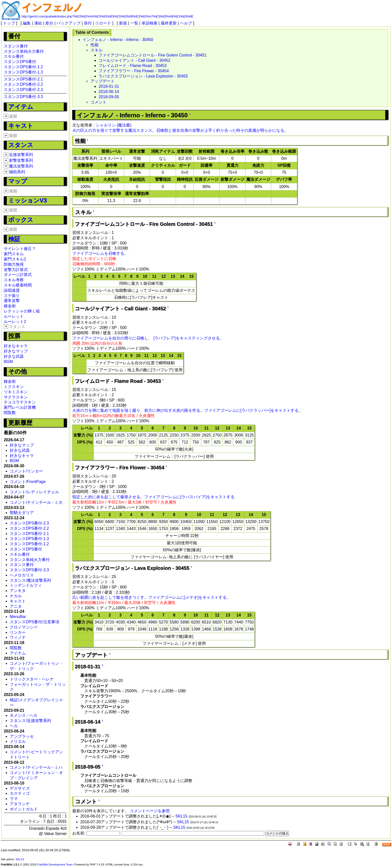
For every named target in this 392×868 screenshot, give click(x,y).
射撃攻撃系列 (21, 160)
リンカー (18, 632)
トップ (9, 23)
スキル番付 (14, 56)
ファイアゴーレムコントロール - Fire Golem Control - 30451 (152, 55)
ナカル (16, 596)
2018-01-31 (109, 86)
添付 (88, 23)
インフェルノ (52, 7)
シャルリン (106, 125)
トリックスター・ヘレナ (32, 679)
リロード (103, 23)
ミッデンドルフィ (26, 585)
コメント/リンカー (26, 471)
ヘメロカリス (22, 575)
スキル (96, 50)
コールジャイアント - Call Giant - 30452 (134, 60)
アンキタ (18, 591)
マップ (18, 181)
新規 (123, 23)
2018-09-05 (109, 97)
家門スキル (14, 254)
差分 (49, 23)
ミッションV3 (27, 200)
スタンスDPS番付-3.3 (23, 97)
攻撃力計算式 (16, 270)
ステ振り (12, 296)
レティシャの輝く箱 (22, 311)
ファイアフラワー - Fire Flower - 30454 (134, 71)
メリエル (18, 741)
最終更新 (169, 23)
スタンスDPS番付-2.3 (23, 90)
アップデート (102, 81)
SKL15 (181, 816)
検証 (14, 239)
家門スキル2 (15, 259)
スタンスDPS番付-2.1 (23, 79)
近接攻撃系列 (21, 155)
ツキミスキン (16, 392)
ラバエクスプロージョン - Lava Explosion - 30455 (143, 76)
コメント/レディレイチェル (34, 492)
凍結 (38, 23)
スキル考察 (14, 280)
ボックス (21, 220)
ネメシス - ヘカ (23, 715)
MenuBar (18, 617)
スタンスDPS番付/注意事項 (34, 622)
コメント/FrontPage (28, 482)
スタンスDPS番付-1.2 (23, 67)
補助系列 (17, 172)
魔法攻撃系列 (21, 166)
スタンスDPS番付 (20, 62)
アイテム (21, 107)
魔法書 (124, 125)
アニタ (16, 606)
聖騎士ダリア (22, 513)
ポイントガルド (24, 809)
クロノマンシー (24, 627)
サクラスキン (16, 397)
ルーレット (14, 316)
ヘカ (14, 726)
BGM (8, 362)
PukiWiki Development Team (55, 864)
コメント (98, 102)
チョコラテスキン (20, 402)
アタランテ (20, 804)
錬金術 (10, 306)
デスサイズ (20, 788)
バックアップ (68, 23)
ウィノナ (18, 637)
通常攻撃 (12, 301)
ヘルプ (186, 23)
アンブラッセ (22, 736)
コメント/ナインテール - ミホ (36, 502)
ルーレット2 (15, 322)
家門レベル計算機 (20, 407)
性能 (94, 45)
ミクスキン (14, 387)
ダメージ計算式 (18, 275)
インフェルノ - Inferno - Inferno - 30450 (118, 40)
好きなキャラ (16, 346)
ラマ (14, 799)
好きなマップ (16, 351)
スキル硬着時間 (18, 285)
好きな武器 (14, 356)
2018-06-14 (109, 92)
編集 (27, 23)
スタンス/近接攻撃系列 (30, 721)
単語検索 (149, 23)
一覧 (134, 23)
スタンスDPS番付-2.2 (23, 84)
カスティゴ (20, 793)
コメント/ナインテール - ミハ (36, 767)
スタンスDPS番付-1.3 (23, 72)
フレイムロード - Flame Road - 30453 (132, 66)
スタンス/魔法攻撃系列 (30, 580)
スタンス (21, 145)
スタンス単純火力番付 (24, 51)
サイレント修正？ (20, 249)
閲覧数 (10, 413)
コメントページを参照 (150, 811)
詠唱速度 (12, 290)
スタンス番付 (16, 46)
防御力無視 (14, 264)
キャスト (21, 126)
